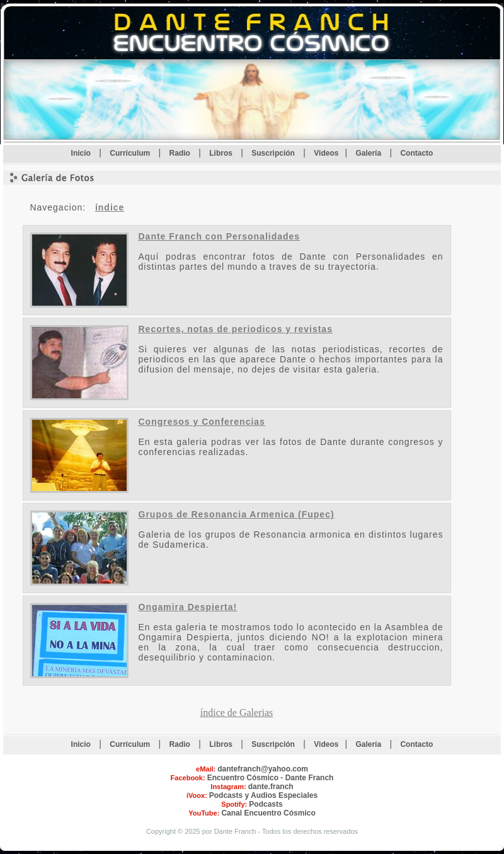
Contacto (416, 153)
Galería (369, 153)
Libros (222, 153)
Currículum (131, 153)
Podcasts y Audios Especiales (263, 795)
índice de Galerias (237, 713)
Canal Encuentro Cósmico (268, 813)
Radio (181, 153)
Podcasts (266, 804)
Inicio (82, 153)
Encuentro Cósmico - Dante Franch (271, 778)
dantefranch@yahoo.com (263, 769)
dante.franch (271, 787)
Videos (326, 153)
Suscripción (274, 153)
